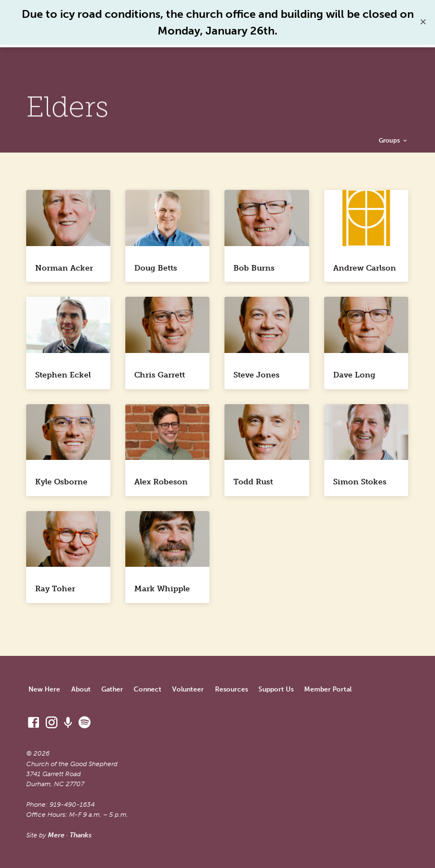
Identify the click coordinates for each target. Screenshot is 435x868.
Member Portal (328, 689)
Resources (231, 689)
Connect (148, 689)
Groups (394, 140)
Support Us (276, 689)
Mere (56, 835)
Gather (112, 689)
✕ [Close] (423, 22)
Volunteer (188, 689)
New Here (44, 689)
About (81, 689)
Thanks (80, 835)
